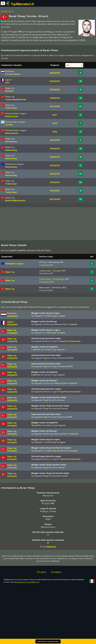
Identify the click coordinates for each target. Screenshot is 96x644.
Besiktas (9, 91)
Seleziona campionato (48, 641)
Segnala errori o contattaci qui (27, 593)
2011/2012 (55, 182)
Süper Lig (10, 283)
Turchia (9, 125)
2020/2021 (55, 81)
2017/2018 (55, 106)
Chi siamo (42, 582)
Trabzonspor (11, 99)
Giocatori (6, 12)
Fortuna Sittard (13, 74)
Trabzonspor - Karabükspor (52, 290)
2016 (55, 123)
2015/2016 (55, 140)
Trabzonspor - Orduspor (50, 281)
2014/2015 (55, 149)
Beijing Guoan (12, 116)
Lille (7, 83)
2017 (55, 115)
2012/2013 (55, 165)
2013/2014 (55, 157)
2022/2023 (55, 73)
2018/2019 (55, 98)
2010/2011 (55, 191)
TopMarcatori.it (22, 4)
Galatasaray (11, 142)
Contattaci (56, 582)
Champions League (14, 274)
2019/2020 (55, 90)
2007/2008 (55, 199)
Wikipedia (51, 557)
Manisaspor (20, 200)
